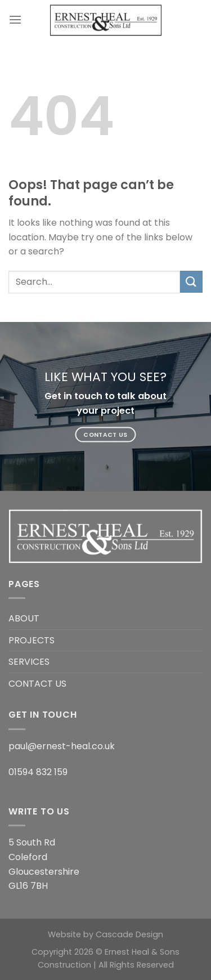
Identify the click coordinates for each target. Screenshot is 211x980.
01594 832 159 (38, 772)
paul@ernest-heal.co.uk (62, 746)
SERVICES (29, 662)
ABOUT (24, 618)
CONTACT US (37, 684)
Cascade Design (129, 934)
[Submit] (191, 282)
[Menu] (15, 19)
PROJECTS (32, 640)
